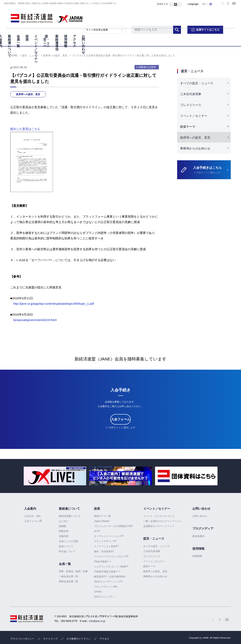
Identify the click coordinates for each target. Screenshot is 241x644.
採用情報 (180, 34)
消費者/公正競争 (147, 67)
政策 (80, 34)
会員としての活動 (68, 541)
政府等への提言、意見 (28, 94)
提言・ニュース (135, 34)
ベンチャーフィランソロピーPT (111, 557)
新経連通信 (159, 34)
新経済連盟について (70, 516)
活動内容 (64, 536)
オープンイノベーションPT (109, 536)
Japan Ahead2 (102, 521)
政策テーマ (149, 566)
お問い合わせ (220, 34)
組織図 (62, 526)
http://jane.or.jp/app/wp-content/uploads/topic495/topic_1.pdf (54, 304)
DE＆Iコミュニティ (104, 597)
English (204, 4)
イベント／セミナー (103, 34)
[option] (55, 476)
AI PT (97, 531)
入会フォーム (120, 419)
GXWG (98, 592)
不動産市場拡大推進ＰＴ (107, 572)
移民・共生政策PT (104, 551)
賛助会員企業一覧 (68, 581)
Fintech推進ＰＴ (103, 562)
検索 (189, 17)
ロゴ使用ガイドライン (79, 639)
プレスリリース (191, 105)
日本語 (211, 4)
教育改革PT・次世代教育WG (110, 577)
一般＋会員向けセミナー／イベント (162, 521)
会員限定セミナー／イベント (159, 526)
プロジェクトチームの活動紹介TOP (113, 526)
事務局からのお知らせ (195, 148)
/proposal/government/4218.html (35, 320)
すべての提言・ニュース (197, 83)
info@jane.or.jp (97, 621)
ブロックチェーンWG (106, 587)
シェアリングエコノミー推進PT (111, 567)
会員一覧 (65, 34)
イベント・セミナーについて (159, 516)
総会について (66, 546)
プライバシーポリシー (22, 639)
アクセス (198, 34)
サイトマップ (50, 639)
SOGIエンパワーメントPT (108, 582)
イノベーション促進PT (106, 546)
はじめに (64, 521)
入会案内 (18, 34)
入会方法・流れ (33, 516)
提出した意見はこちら (25, 129)
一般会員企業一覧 (68, 576)
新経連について (41, 34)
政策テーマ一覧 (102, 516)
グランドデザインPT (105, 541)
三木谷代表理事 (191, 94)
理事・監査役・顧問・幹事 (73, 571)
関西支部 (64, 531)
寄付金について (67, 551)
